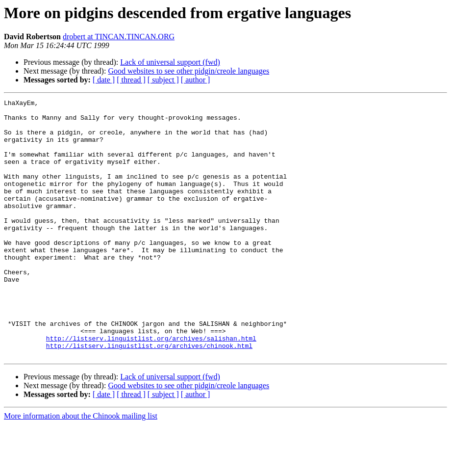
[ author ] (196, 80)
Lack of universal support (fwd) (170, 62)
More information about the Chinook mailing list (81, 467)
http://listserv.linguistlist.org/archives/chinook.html (149, 396)
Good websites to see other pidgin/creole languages (188, 71)
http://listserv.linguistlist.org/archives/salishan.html (151, 387)
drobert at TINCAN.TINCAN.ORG (119, 37)
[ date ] (104, 80)
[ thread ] (131, 80)
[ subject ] (163, 80)
